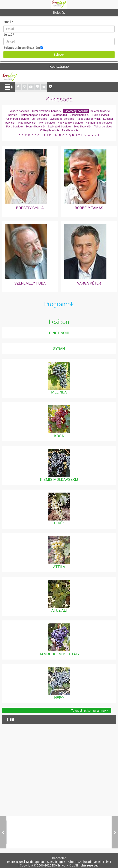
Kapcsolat (59, 858)
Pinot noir (59, 333)
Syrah (59, 348)
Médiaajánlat (35, 862)
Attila (59, 567)
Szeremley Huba (30, 283)
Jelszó (9, 34)
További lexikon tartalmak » (90, 710)
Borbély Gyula (30, 208)
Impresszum (15, 862)
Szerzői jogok (56, 862)
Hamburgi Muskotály (59, 654)
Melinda (59, 392)
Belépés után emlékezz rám (22, 48)
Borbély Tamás (89, 208)
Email (8, 22)
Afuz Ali (59, 610)
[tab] (59, 13)
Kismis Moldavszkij (59, 479)
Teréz (59, 523)
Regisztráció (59, 66)
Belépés (59, 12)
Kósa (59, 436)
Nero (59, 697)
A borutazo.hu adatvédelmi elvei (89, 862)
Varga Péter (89, 283)
